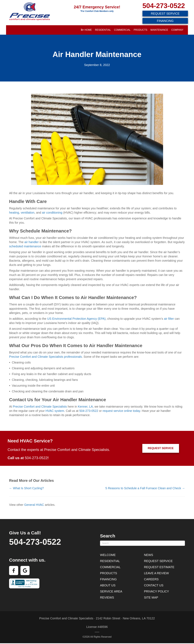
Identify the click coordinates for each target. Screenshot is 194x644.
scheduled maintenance (25, 246)
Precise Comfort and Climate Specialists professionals (45, 357)
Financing (108, 579)
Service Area (111, 591)
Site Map (151, 597)
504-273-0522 (164, 6)
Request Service (158, 561)
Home (86, 30)
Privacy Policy (156, 591)
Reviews (107, 597)
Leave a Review (156, 573)
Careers (151, 579)
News (149, 555)
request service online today (121, 411)
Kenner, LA (85, 407)
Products (140, 30)
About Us (108, 585)
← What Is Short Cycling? (26, 488)
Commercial (122, 30)
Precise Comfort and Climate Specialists (40, 407)
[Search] (142, 543)
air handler (32, 242)
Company (177, 30)
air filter (169, 319)
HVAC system (55, 411)
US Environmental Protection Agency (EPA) (76, 319)
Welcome (108, 555)
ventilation (28, 213)
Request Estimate (159, 567)
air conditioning (52, 213)
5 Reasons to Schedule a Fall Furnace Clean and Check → (145, 488)
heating (14, 213)
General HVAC (34, 505)
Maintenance (159, 30)
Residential (103, 30)
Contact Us (154, 585)
